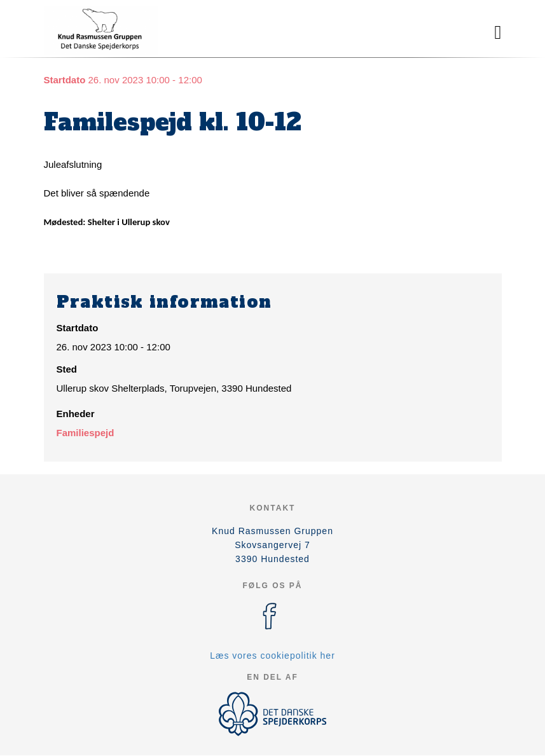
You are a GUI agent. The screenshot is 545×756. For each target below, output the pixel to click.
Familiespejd (86, 433)
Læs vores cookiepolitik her (272, 656)
